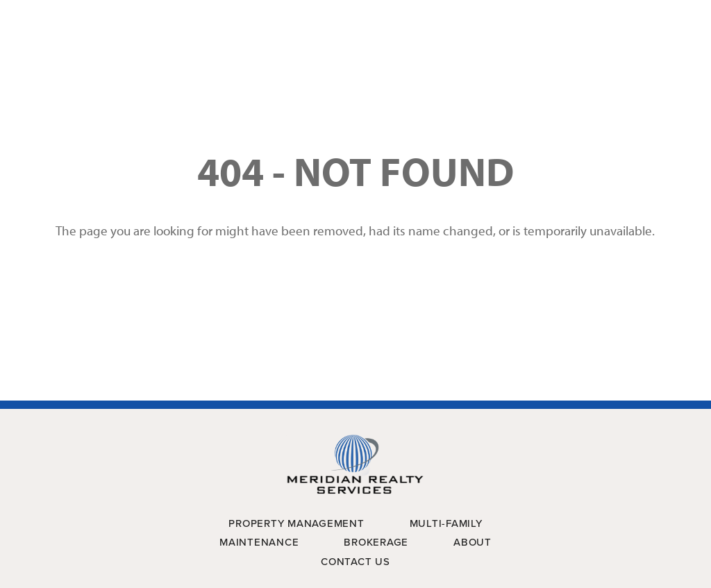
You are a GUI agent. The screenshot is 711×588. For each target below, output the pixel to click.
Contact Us (355, 562)
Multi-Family (446, 523)
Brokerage (376, 542)
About (472, 542)
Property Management (296, 523)
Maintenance (259, 542)
